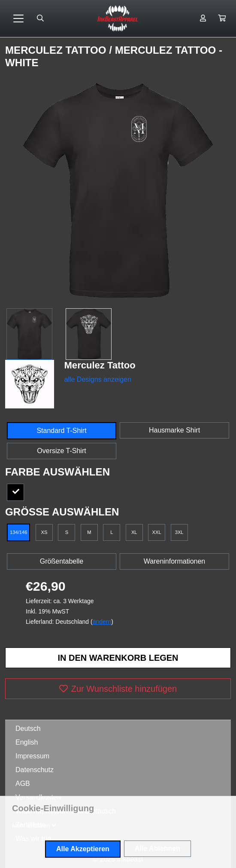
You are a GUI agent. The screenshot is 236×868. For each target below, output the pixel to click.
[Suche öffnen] (40, 18)
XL (134, 532)
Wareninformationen (174, 561)
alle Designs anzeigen (98, 379)
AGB (23, 784)
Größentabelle (62, 561)
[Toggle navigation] (18, 18)
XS (44, 532)
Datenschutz (35, 770)
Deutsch (28, 728)
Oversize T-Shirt (61, 451)
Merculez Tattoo (57, 50)
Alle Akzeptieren (83, 849)
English (27, 742)
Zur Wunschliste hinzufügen (118, 689)
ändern (102, 622)
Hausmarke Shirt (174, 430)
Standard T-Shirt (61, 431)
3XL (179, 532)
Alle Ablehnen (157, 848)
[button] (222, 18)
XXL (157, 532)
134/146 (18, 532)
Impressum (32, 756)
